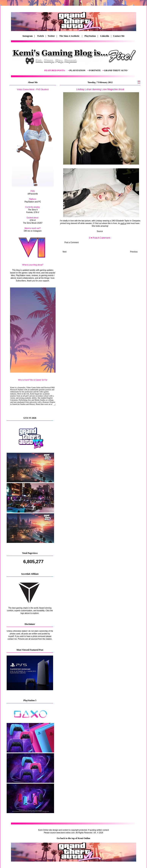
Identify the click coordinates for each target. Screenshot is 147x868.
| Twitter (51, 36)
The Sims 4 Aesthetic (70, 36)
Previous (134, 252)
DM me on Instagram (33, 231)
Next (65, 252)
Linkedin (105, 36)
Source (100, 231)
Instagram (28, 36)
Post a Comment (72, 242)
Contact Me (119, 36)
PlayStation (90, 36)
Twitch (40, 36)
